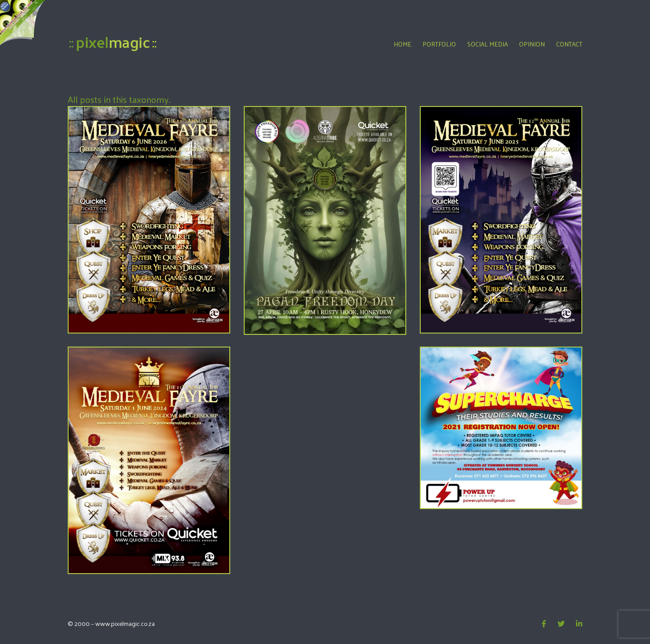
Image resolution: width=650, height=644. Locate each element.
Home (402, 44)
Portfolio (439, 44)
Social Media (487, 44)
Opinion (532, 44)
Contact (569, 44)
